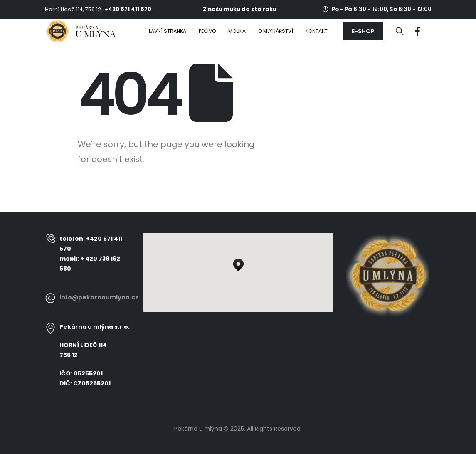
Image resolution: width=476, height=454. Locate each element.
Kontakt (317, 31)
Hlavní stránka (166, 31)
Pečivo (207, 31)
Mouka (237, 31)
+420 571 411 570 (128, 9)
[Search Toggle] (400, 31)
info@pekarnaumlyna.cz (99, 297)
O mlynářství (276, 31)
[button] (363, 31)
